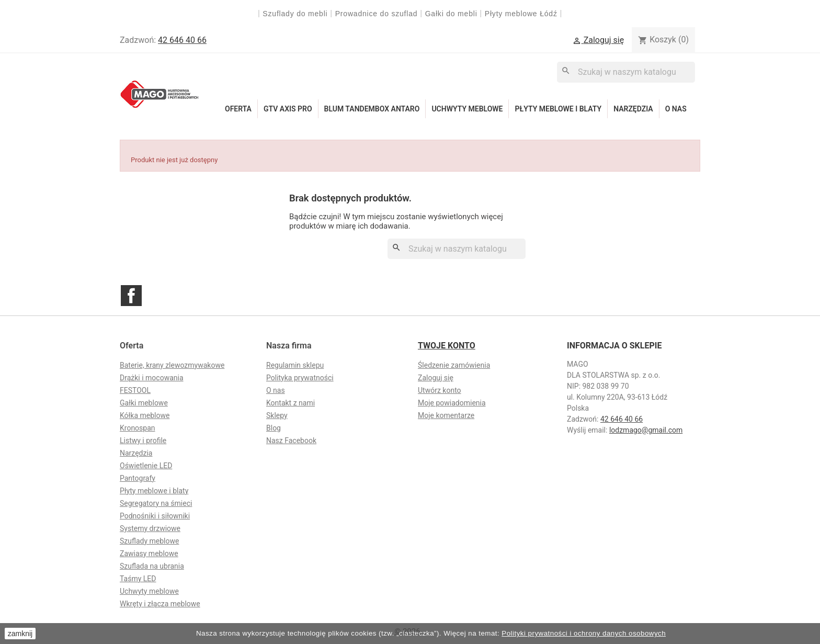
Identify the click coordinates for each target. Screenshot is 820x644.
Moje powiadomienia (452, 403)
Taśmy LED (138, 579)
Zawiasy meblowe (149, 553)
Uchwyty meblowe (467, 109)
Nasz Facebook (291, 440)
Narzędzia (633, 109)
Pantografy (138, 478)
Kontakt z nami (291, 403)
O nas (676, 109)
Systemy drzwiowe (150, 528)
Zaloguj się (436, 378)
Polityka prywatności (300, 378)
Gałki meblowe (144, 403)
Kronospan (138, 428)
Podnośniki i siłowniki (155, 516)
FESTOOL (135, 390)
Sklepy (277, 415)
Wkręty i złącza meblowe (160, 604)
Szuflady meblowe (149, 541)
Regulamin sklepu (295, 365)
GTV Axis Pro (288, 109)
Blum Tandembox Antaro (372, 109)
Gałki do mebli (451, 14)
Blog (274, 428)
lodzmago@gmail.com (646, 430)
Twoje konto (447, 346)
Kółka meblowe (145, 415)
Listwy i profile (143, 440)
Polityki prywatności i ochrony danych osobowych (584, 633)
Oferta (238, 109)
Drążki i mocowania (152, 378)
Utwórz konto (440, 390)
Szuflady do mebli (295, 14)
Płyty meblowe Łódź (522, 14)
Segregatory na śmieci (156, 503)
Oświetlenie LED (146, 466)
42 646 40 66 (182, 40)
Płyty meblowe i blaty (558, 109)
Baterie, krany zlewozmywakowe (172, 365)
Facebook (131, 296)
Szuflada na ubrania (152, 566)
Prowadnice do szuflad (377, 14)
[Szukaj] (626, 72)
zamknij (20, 634)
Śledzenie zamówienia (454, 365)
